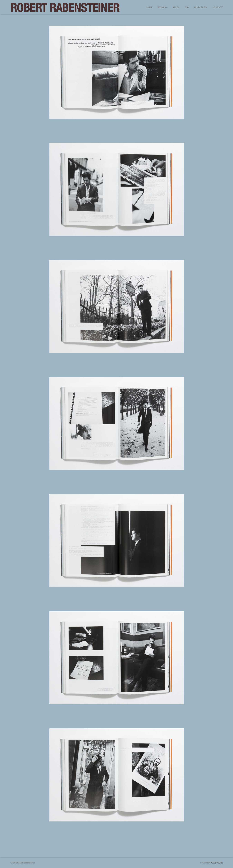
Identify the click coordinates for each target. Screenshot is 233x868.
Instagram (201, 7)
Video (176, 7)
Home (149, 7)
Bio (187, 7)
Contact (218, 7)
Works (163, 7)
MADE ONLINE (217, 863)
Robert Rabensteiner (65, 8)
